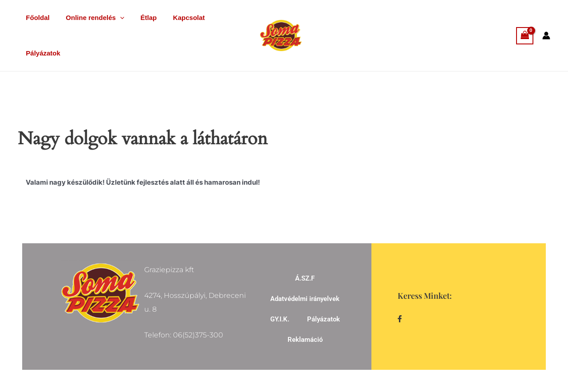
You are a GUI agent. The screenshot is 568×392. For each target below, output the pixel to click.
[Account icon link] (546, 36)
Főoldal (36, 18)
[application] (116, 18)
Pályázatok (42, 53)
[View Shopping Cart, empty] (525, 36)
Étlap (141, 18)
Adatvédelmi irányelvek (305, 299)
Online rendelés (91, 18)
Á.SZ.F (305, 278)
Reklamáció (305, 340)
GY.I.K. (280, 319)
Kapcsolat (179, 18)
